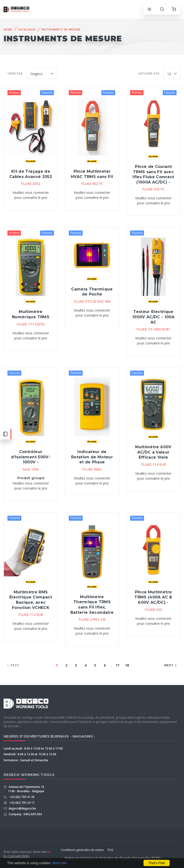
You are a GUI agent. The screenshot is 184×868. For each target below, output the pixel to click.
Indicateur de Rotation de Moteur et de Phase (92, 457)
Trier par (15, 74)
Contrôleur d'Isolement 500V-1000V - (31, 457)
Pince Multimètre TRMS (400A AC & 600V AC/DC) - (153, 597)
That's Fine (157, 863)
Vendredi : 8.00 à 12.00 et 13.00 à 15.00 (30, 754)
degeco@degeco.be (22, 808)
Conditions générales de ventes (82, 850)
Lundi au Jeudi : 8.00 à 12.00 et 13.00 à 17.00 (33, 748)
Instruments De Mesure (61, 29)
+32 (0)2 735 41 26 (21, 797)
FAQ (110, 850)
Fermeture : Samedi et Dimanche (26, 760)
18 (127, 665)
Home (8, 29)
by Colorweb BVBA (16, 856)
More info (59, 863)
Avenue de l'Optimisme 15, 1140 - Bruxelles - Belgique (26, 789)
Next (171, 665)
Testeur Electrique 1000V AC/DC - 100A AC (153, 317)
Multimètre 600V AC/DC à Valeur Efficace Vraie (153, 452)
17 (117, 665)
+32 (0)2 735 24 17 (21, 803)
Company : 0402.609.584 (25, 814)
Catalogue (27, 29)
